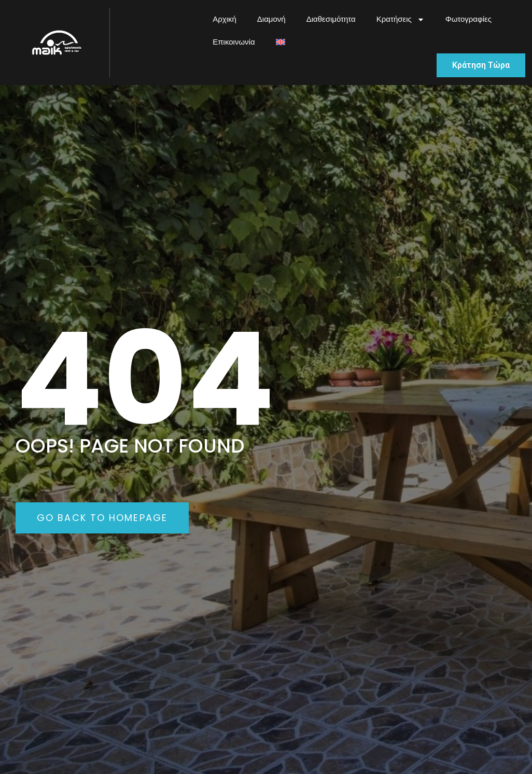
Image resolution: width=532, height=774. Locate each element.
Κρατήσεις (401, 19)
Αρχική (225, 19)
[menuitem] (281, 42)
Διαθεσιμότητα (331, 19)
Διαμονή (271, 19)
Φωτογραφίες (468, 19)
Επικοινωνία (234, 42)
